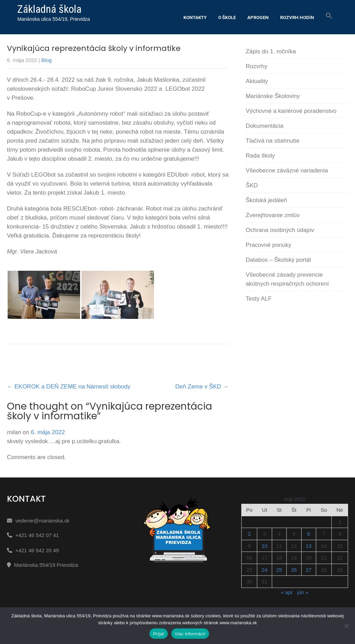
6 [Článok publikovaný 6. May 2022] (309, 534)
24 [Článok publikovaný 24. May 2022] (265, 570)
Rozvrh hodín (297, 17)
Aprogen (258, 17)
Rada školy (260, 156)
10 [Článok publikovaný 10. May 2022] (265, 546)
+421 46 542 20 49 (37, 550)
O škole (227, 17)
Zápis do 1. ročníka (271, 51)
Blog (46, 60)
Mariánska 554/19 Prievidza (46, 565)
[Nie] (346, 626)
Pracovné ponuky (269, 245)
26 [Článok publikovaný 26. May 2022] (294, 570)
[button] (329, 16)
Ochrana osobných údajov (280, 230)
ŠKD (252, 185)
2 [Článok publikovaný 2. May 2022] (249, 534)
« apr (287, 592)
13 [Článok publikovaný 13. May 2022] (309, 546)
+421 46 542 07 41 (37, 535)
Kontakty (195, 17)
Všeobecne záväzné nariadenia (287, 171)
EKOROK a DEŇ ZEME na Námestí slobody (69, 387)
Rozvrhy (257, 66)
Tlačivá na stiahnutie (273, 141)
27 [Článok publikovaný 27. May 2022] (309, 570)
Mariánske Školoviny (273, 96)
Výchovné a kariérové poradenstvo (291, 111)
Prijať (158, 634)
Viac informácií (190, 634)
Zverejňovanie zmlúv (273, 215)
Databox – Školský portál (278, 260)
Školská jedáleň (266, 200)
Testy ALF (259, 299)
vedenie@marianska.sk (42, 521)
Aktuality (257, 81)
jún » (303, 592)
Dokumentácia (265, 126)
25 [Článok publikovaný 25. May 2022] (279, 570)
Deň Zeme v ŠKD (202, 387)
